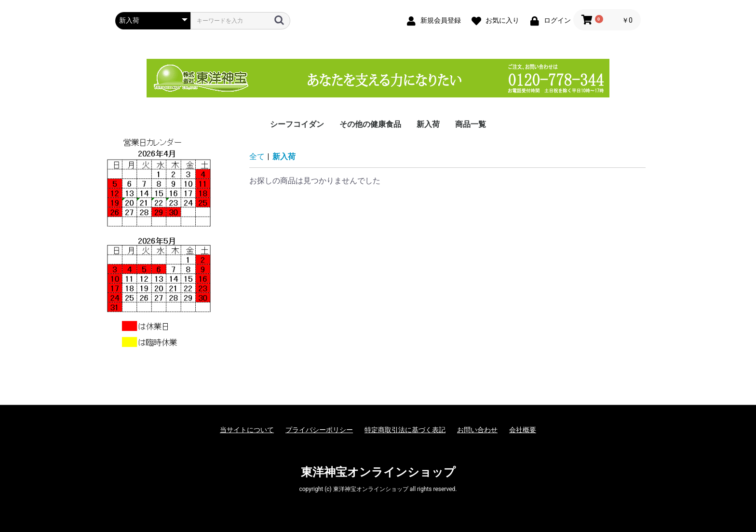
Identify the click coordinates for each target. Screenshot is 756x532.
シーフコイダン (297, 124)
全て (257, 157)
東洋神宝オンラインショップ (378, 472)
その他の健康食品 (370, 124)
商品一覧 (471, 124)
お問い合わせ (477, 430)
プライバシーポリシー (319, 430)
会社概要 (523, 430)
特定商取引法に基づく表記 (405, 430)
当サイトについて (247, 430)
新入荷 (428, 124)
